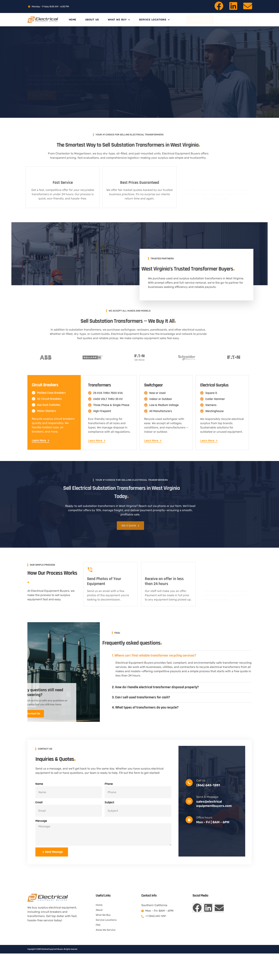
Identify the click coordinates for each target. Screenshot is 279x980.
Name (39, 806)
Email (39, 824)
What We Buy (119, 20)
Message (41, 843)
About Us (92, 20)
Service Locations (154, 20)
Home (73, 20)
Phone (109, 806)
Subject (109, 824)
